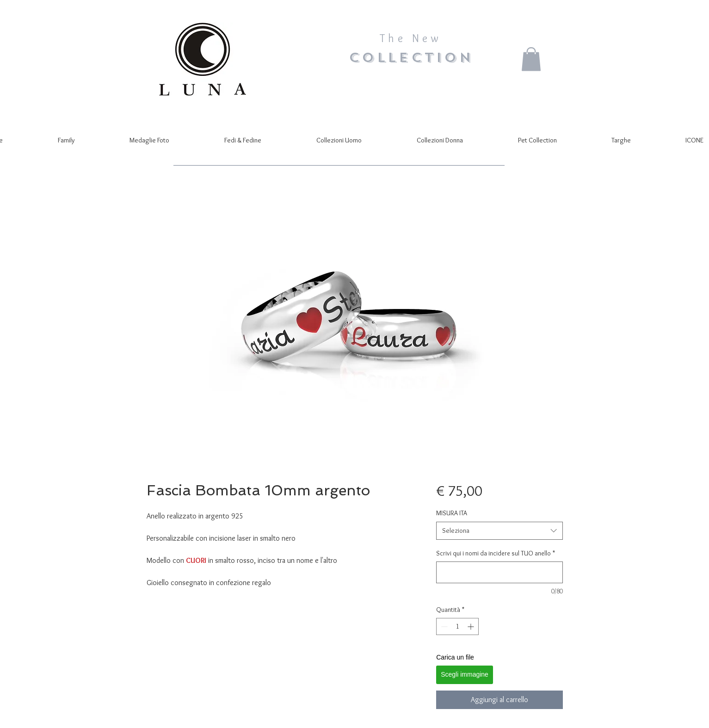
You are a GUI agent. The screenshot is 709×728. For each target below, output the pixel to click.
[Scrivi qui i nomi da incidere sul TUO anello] (499, 572)
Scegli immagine (465, 674)
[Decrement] (443, 626)
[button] (531, 59)
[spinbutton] (457, 626)
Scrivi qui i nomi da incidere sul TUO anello (496, 553)
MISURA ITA (452, 513)
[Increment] (472, 626)
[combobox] (499, 531)
